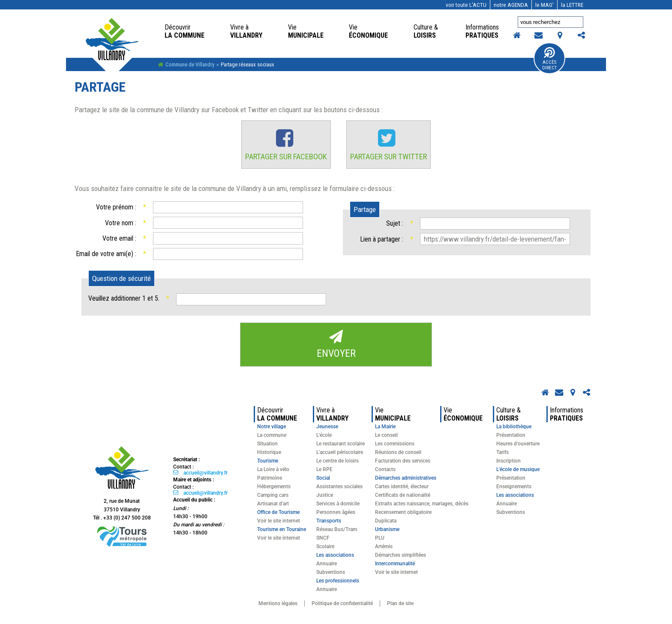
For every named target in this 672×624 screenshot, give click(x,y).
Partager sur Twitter (390, 157)
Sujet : (400, 224)
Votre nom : (125, 223)
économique (368, 31)
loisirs (427, 31)
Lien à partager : (386, 240)
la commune (184, 31)
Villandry (246, 31)
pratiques (483, 31)
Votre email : (124, 239)
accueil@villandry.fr (205, 473)
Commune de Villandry (190, 64)
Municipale (306, 31)
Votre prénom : (121, 208)
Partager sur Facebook (285, 157)
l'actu (466, 5)
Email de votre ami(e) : (111, 254)
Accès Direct (549, 65)
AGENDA (511, 5)
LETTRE (572, 5)
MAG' (544, 5)
